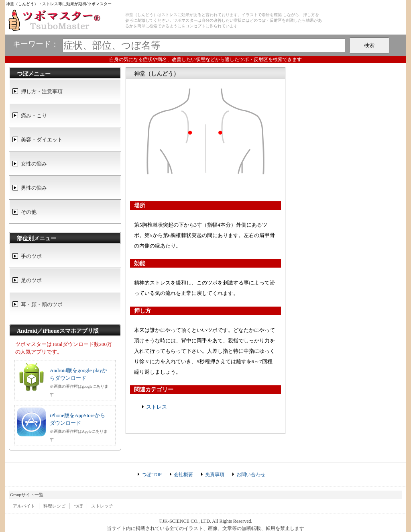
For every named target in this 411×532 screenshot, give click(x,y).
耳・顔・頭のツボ (42, 304)
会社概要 (183, 475)
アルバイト (24, 506)
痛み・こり (34, 116)
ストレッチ (102, 506)
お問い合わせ (251, 475)
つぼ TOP (152, 475)
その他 (29, 212)
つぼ (78, 506)
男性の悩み (34, 188)
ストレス (157, 407)
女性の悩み (34, 164)
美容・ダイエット (42, 140)
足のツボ (31, 280)
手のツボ (31, 256)
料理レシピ (54, 506)
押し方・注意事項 (42, 91)
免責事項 (215, 475)
